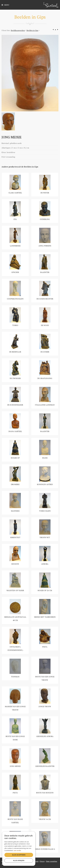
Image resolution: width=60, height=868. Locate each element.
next (58, 30)
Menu (5, 5)
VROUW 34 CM (45, 819)
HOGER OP (15, 458)
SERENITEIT (15, 537)
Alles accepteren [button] (19, 855)
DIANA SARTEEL (15, 431)
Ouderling (45, 219)
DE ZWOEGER (15, 378)
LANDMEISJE (15, 246)
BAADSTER (45, 272)
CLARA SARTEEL (15, 193)
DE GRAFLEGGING (45, 378)
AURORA (45, 564)
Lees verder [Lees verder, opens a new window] (17, 851)
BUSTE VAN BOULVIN (45, 793)
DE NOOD (45, 325)
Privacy (42, 861)
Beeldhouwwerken (18, 30)
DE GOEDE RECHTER (45, 299)
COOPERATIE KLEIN (15, 299)
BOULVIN (15, 564)
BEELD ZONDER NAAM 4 (45, 849)
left (53, 30)
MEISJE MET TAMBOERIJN (45, 617)
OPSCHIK (15, 272)
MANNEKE (15, 511)
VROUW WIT (45, 537)
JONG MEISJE (15, 766)
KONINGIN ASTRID (45, 484)
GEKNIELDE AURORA (45, 736)
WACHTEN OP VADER (15, 590)
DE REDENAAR (15, 352)
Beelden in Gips (32, 30)
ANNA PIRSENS (45, 246)
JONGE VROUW (45, 706)
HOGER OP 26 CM (45, 590)
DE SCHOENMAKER (15, 405)
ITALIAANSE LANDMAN (45, 405)
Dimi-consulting (52, 861)
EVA (15, 219)
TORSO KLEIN (45, 511)
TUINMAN (15, 677)
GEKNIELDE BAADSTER (45, 766)
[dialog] (19, 849)
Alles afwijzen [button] (19, 861)
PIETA (45, 647)
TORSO (15, 325)
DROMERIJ (15, 484)
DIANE (45, 458)
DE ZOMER (45, 352)
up (55, 30)
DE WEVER (45, 193)
